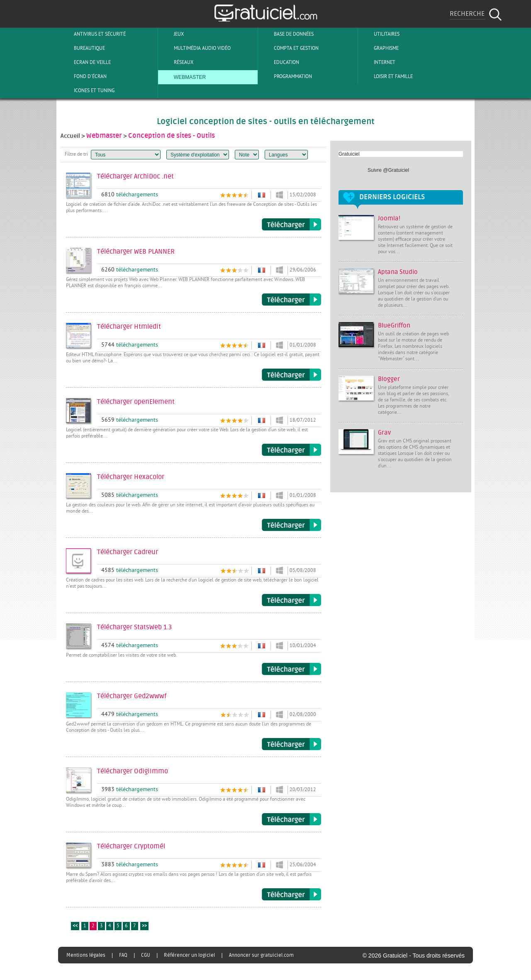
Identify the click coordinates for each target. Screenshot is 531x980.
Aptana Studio (398, 272)
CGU (146, 955)
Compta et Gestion (289, 48)
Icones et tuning (87, 90)
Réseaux (177, 62)
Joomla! (389, 219)
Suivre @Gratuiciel (388, 170)
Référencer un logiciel (189, 955)
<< (75, 926)
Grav (384, 433)
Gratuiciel (349, 154)
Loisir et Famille (386, 76)
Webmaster (183, 76)
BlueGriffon (394, 326)
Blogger (389, 379)
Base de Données (287, 34)
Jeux (172, 34)
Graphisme (379, 48)
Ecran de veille (85, 62)
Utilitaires (380, 34)
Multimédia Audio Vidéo (195, 48)
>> (144, 926)
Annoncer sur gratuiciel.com (261, 955)
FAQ (123, 955)
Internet (378, 62)
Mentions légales (86, 955)
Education (280, 62)
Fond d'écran (83, 76)
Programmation (286, 76)
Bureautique (83, 48)
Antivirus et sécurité (93, 34)
